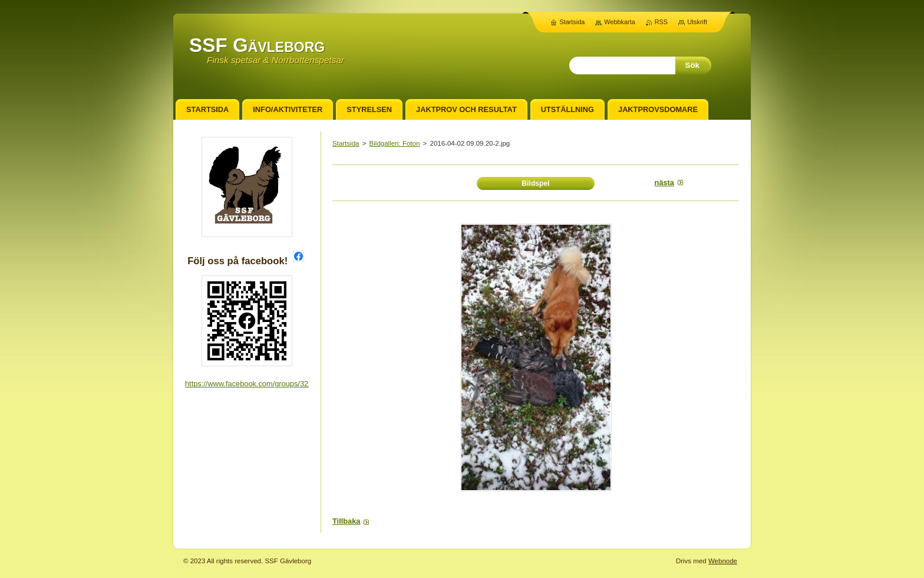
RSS (661, 22)
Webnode (723, 561)
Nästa (664, 183)
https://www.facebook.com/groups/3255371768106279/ (277, 384)
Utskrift (697, 22)
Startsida (346, 143)
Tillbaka (346, 521)
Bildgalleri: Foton (395, 143)
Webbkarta (619, 22)
